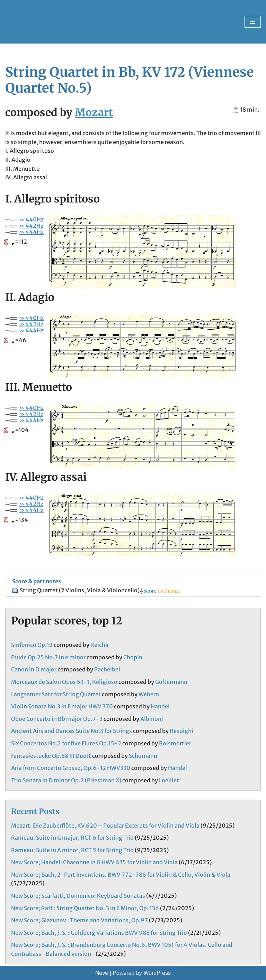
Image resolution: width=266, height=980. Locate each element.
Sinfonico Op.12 (32, 645)
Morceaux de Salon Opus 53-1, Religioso (64, 682)
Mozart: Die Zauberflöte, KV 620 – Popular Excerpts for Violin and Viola (105, 826)
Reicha (99, 645)
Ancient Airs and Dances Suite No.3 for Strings (72, 731)
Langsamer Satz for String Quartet (56, 694)
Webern (149, 694)
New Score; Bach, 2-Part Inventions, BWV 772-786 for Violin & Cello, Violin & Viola (121, 875)
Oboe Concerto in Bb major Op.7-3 (57, 719)
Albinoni (152, 719)
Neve (102, 973)
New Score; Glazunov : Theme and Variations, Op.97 (79, 920)
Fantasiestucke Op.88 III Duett (51, 756)
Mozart (94, 112)
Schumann (143, 756)
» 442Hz (31, 226)
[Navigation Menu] (253, 22)
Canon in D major (34, 669)
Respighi (181, 731)
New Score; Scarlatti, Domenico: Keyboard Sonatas (78, 896)
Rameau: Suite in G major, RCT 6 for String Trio (72, 838)
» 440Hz (31, 219)
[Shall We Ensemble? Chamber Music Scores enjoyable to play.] (51, 22)
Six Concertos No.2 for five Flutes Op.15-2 (66, 743)
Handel (160, 706)
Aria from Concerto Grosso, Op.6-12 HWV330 (71, 768)
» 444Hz (31, 232)
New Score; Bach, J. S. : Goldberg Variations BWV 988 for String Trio (99, 933)
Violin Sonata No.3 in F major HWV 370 (62, 706)
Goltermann (171, 682)
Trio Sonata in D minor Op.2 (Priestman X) (66, 780)
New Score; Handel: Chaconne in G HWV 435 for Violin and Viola (94, 862)
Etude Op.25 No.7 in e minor (48, 657)
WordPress (157, 973)
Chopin (133, 657)
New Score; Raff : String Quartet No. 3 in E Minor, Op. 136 (85, 908)
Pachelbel (107, 669)
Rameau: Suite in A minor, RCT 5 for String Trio (72, 850)
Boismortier (175, 743)
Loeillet (169, 780)
